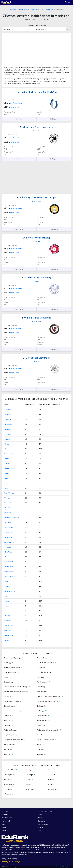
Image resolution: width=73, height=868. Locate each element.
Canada (41, 814)
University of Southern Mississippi (37, 197)
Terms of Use (55, 867)
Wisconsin (8, 503)
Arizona (7, 586)
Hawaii (7, 640)
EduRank (46, 20)
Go (68, 29)
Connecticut (9, 562)
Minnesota (8, 532)
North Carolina (10, 468)
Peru (40, 830)
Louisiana (8, 414)
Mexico (41, 818)
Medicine (13, 9)
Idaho (6, 611)
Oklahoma (8, 449)
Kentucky (8, 439)
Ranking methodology (11, 862)
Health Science (24, 9)
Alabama (8, 419)
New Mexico (9, 537)
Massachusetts (10, 576)
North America (36, 9)
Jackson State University (37, 277)
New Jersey (8, 552)
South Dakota (9, 542)
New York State (7, 818)
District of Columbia (12, 517)
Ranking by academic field (37, 25)
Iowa (6, 483)
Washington (9, 635)
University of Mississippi (36, 238)
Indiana (7, 459)
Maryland (8, 522)
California (8, 621)
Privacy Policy (67, 867)
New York (8, 557)
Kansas (7, 463)
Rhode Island (9, 571)
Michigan (8, 513)
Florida (7, 473)
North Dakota (9, 567)
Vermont (7, 581)
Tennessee (8, 424)
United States (49, 9)
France (40, 827)
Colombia (41, 821)
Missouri (8, 434)
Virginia (7, 498)
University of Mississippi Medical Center (37, 92)
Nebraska (8, 508)
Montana (8, 606)
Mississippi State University (36, 127)
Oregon (7, 630)
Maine (7, 601)
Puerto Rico (9, 625)
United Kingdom (44, 824)
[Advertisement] (36, 51)
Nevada (7, 616)
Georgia (7, 429)
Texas (6, 478)
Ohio (6, 488)
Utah (6, 596)
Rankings (54, 119)
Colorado (8, 547)
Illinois (7, 444)
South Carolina (9, 454)
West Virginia (9, 493)
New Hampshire (10, 591)
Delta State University (37, 358)
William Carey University (36, 318)
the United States (16, 103)
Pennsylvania (9, 527)
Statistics (19, 119)
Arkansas (8, 410)
